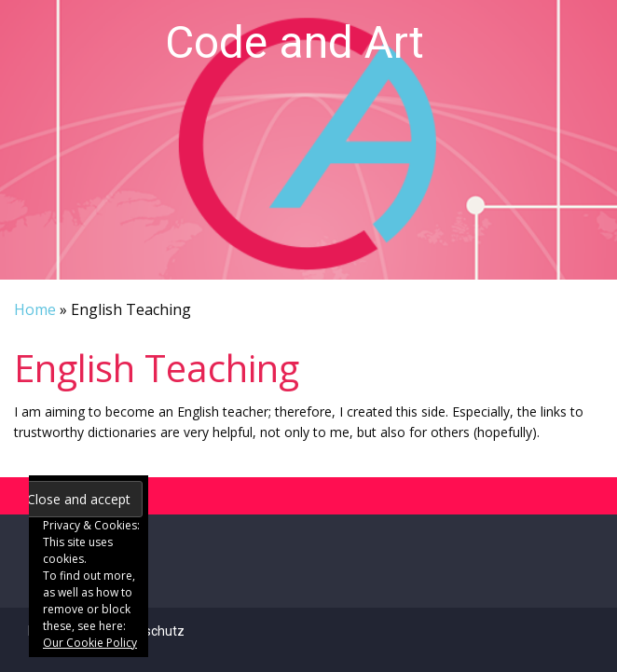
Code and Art (295, 42)
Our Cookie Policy (90, 643)
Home (35, 309)
